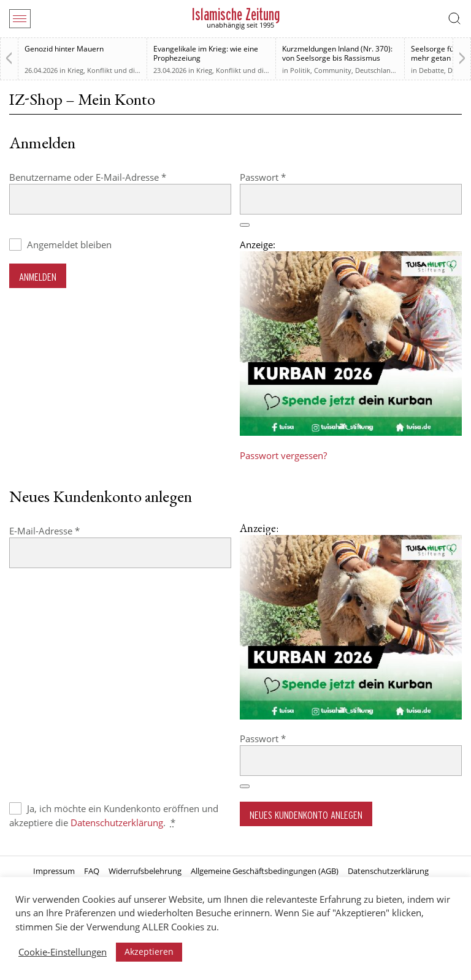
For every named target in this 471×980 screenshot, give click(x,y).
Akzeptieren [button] (149, 952)
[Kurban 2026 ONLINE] (351, 432)
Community (333, 70)
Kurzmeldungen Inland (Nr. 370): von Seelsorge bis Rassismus (337, 53)
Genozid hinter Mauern (64, 49)
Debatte (431, 70)
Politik (300, 70)
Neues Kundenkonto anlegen (306, 815)
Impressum (54, 871)
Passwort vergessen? (283, 455)
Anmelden (38, 277)
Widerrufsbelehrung (145, 871)
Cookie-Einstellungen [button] (63, 952)
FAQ (92, 871)
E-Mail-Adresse (69, 530)
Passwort (287, 177)
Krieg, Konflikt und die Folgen (115, 70)
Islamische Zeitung (236, 14)
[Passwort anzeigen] (245, 225)
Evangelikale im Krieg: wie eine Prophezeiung (206, 53)
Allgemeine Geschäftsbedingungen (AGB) (265, 871)
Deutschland (375, 70)
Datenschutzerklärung (117, 822)
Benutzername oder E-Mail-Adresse (112, 177)
